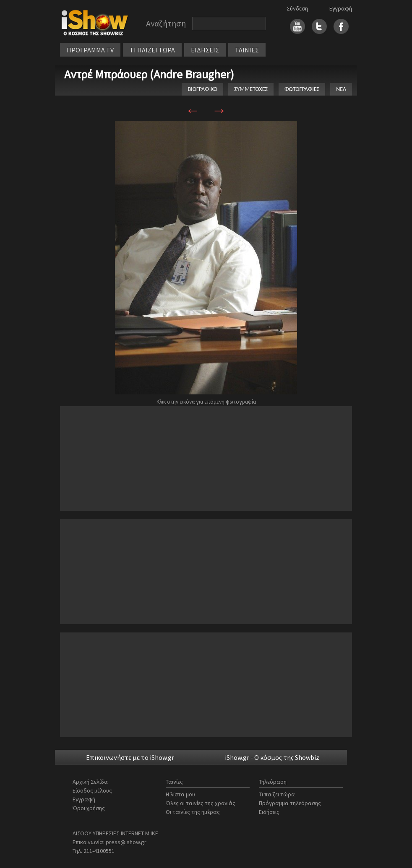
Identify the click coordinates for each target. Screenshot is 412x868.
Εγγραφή (341, 8)
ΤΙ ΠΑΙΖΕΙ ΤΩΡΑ (152, 50)
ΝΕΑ (341, 89)
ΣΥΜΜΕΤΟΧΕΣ (251, 89)
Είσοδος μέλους (92, 790)
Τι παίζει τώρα (277, 794)
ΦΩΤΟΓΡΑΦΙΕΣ (302, 89)
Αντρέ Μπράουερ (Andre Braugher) (149, 74)
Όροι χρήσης (89, 808)
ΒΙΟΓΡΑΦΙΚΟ (202, 89)
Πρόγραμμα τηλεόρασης (290, 803)
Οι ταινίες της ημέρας (193, 812)
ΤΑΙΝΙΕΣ (247, 50)
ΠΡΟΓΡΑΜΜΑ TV (90, 50)
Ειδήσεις (269, 812)
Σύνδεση (297, 8)
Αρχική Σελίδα (90, 782)
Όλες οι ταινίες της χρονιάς (201, 803)
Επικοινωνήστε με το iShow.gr (130, 757)
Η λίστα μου (180, 794)
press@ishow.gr (126, 842)
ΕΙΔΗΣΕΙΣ (205, 50)
